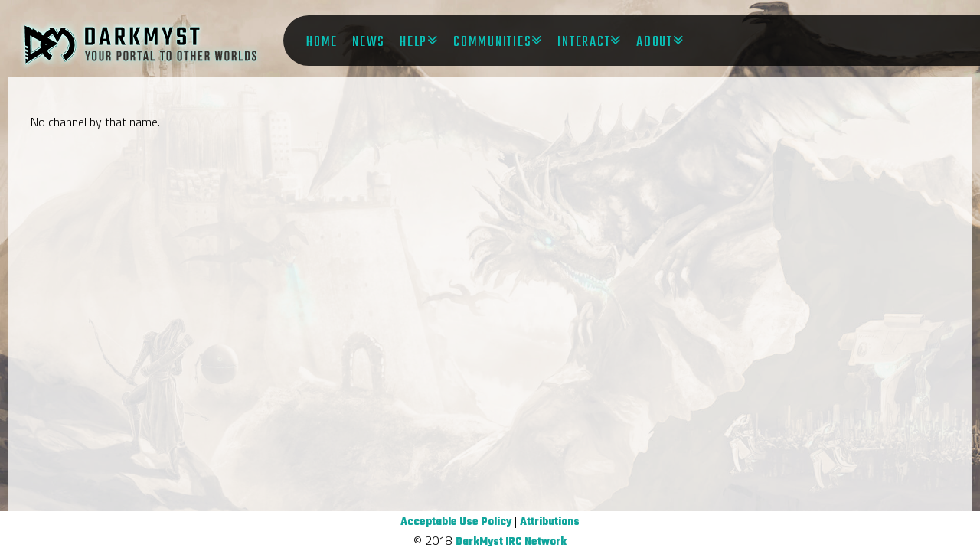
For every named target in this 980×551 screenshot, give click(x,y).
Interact (584, 42)
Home (322, 42)
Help (413, 42)
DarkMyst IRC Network (511, 542)
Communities (492, 42)
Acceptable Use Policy (456, 522)
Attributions (550, 522)
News (369, 42)
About (655, 42)
